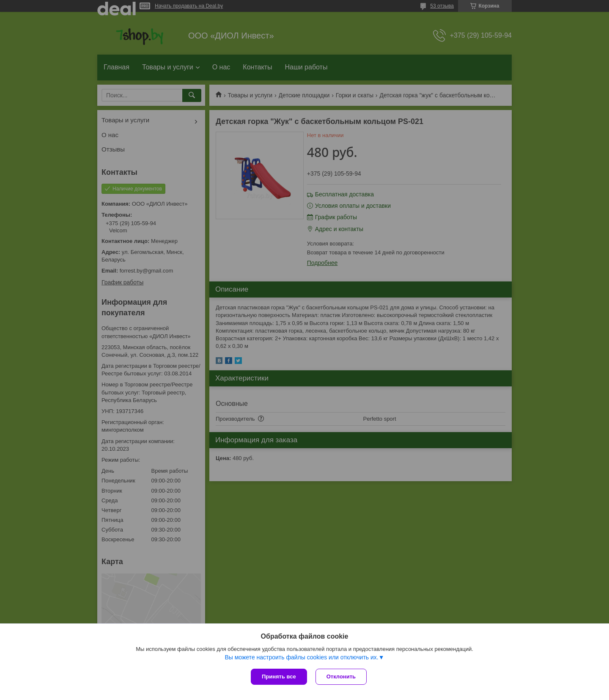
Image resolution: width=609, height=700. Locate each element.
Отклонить (341, 677)
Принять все (279, 677)
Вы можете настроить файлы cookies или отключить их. (301, 657)
